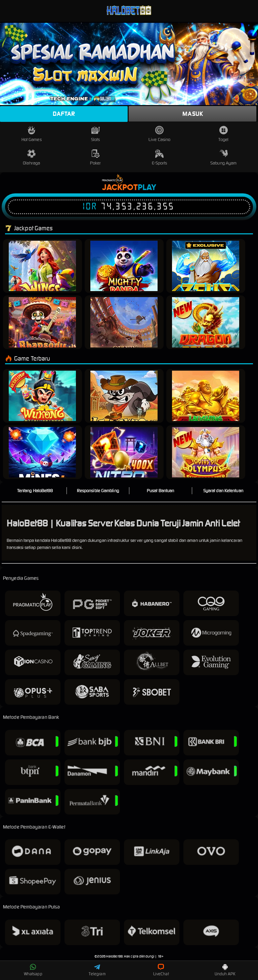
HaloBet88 (114, 956)
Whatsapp (33, 970)
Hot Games (32, 134)
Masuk (193, 114)
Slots (96, 134)
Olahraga (31, 158)
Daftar (64, 114)
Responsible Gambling (98, 491)
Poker (96, 158)
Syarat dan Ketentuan (223, 491)
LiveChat (161, 970)
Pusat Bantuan (160, 491)
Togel (223, 134)
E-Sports (160, 158)
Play (147, 188)
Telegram (97, 970)
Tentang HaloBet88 (35, 491)
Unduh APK (225, 970)
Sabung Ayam (223, 158)
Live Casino (159, 134)
